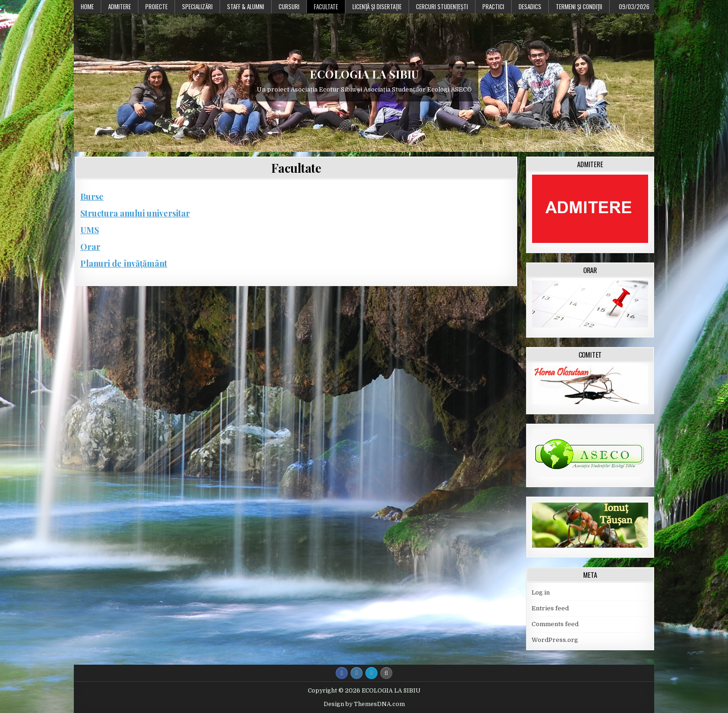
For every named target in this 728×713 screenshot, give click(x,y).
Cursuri (289, 7)
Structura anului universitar (135, 213)
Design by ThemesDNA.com (364, 704)
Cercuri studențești (442, 7)
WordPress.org (555, 640)
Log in (541, 592)
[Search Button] (386, 673)
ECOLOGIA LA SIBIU (364, 74)
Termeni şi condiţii (579, 7)
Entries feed (550, 608)
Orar (90, 247)
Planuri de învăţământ (124, 263)
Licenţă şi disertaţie (377, 7)
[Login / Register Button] (371, 673)
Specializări (197, 7)
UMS (90, 230)
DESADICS (530, 7)
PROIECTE (156, 7)
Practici (493, 7)
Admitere (120, 7)
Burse (92, 196)
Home (87, 7)
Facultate (326, 7)
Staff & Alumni (246, 7)
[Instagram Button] (357, 673)
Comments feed (555, 624)
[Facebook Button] (342, 673)
